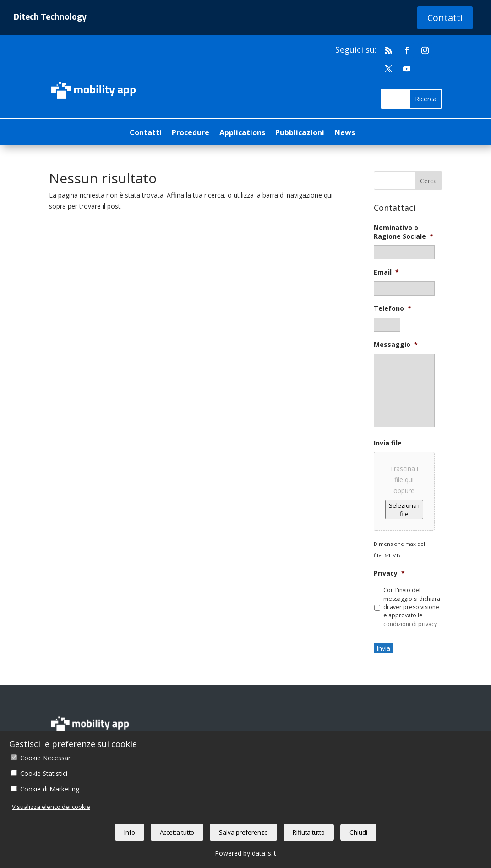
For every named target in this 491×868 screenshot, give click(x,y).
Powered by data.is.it (245, 853)
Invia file (388, 443)
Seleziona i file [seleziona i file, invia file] (404, 510)
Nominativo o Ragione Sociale (404, 232)
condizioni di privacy (410, 624)
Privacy (389, 573)
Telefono (393, 308)
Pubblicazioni (300, 133)
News (345, 133)
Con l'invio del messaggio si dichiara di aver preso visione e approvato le (412, 607)
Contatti (445, 18)
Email (386, 272)
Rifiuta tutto (309, 832)
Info (130, 832)
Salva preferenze (243, 832)
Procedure (191, 133)
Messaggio (396, 345)
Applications (242, 133)
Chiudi (358, 832)
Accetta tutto (177, 832)
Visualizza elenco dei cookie (51, 807)
